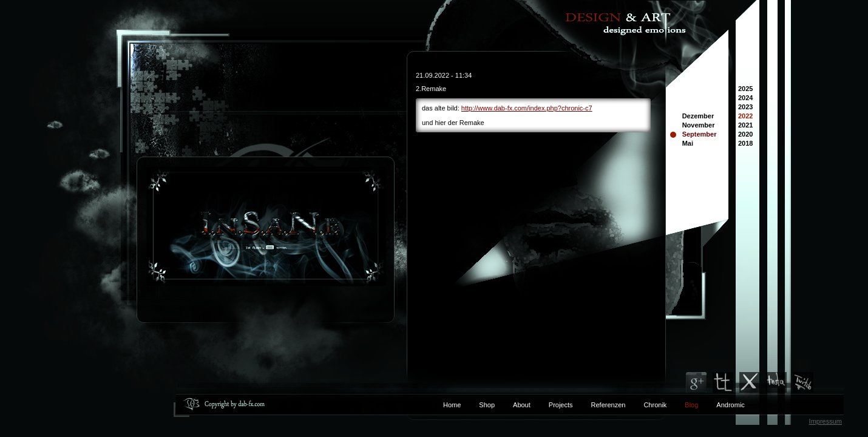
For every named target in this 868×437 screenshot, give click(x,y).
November (699, 125)
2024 (745, 99)
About (522, 405)
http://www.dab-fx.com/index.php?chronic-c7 (527, 108)
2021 (745, 126)
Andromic (730, 405)
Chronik (655, 405)
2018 (745, 144)
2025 (745, 90)
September (700, 134)
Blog (691, 405)
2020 (745, 135)
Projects (561, 405)
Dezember (698, 116)
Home (452, 405)
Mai (688, 143)
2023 (745, 108)
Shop (487, 405)
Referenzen (599, 405)
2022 (745, 117)
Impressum (826, 421)
